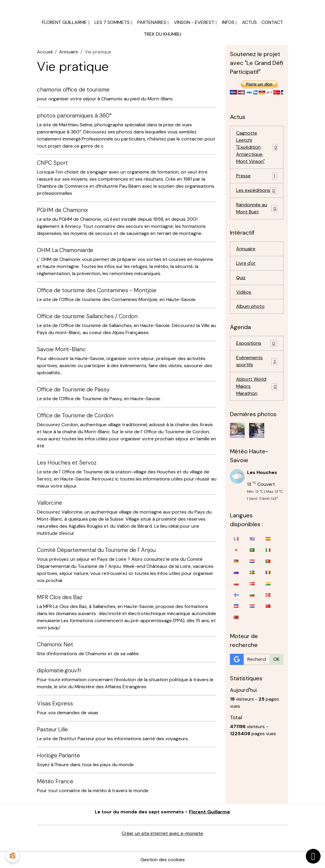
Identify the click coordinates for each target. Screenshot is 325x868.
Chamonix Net (55, 644)
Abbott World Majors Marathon (257, 386)
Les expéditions (257, 191)
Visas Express (55, 703)
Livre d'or (246, 263)
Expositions (257, 344)
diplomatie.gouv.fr (59, 670)
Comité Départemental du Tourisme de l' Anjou (96, 550)
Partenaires (152, 22)
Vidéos (244, 292)
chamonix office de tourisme (73, 90)
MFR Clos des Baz (60, 597)
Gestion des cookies (163, 860)
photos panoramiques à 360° (74, 116)
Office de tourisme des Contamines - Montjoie (97, 290)
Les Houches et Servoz (67, 463)
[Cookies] (13, 856)
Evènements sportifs (257, 361)
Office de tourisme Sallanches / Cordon (87, 316)
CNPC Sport (52, 163)
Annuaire (69, 52)
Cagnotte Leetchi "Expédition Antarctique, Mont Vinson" (257, 147)
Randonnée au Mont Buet (257, 208)
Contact (272, 22)
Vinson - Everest (195, 22)
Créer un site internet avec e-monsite (162, 833)
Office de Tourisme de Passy (73, 389)
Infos (229, 22)
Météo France (55, 781)
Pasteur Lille (52, 729)
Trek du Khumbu (162, 34)
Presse (257, 176)
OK (276, 659)
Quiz (241, 278)
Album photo (250, 307)
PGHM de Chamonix (62, 210)
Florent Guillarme (65, 22)
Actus (249, 22)
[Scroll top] (313, 856)
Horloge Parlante (58, 755)
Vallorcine (49, 503)
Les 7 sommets (113, 22)
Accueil (45, 52)
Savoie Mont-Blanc (61, 349)
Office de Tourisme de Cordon (75, 415)
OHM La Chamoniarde (65, 250)
